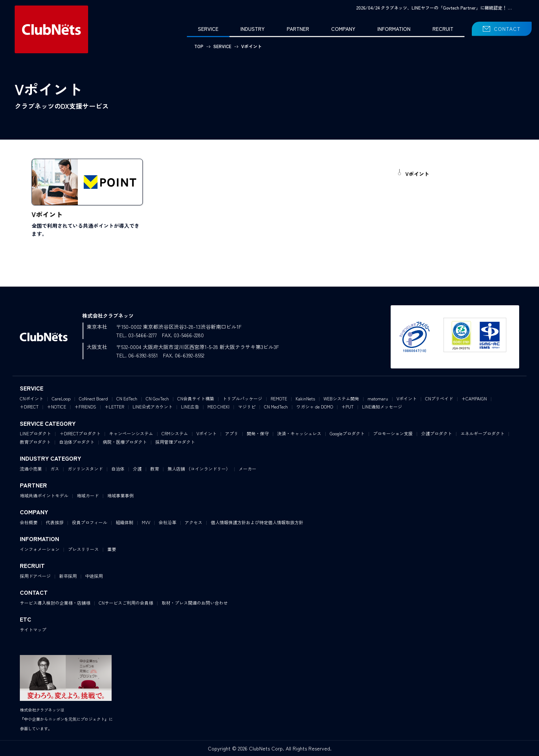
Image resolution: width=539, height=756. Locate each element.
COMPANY (343, 29)
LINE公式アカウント (153, 406)
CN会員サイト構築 (196, 398)
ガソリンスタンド (85, 469)
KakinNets (305, 398)
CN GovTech (157, 398)
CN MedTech (276, 406)
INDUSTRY (253, 29)
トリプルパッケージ (242, 398)
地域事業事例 (120, 495)
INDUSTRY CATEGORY (50, 458)
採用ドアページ (35, 576)
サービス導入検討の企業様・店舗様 (55, 603)
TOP (199, 46)
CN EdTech (127, 398)
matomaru (378, 398)
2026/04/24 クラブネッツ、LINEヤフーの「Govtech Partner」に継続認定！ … (434, 8)
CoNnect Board (93, 398)
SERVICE (208, 29)
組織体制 (124, 522)
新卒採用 (68, 576)
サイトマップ (33, 629)
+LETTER (114, 406)
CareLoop (61, 398)
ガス (55, 469)
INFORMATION (394, 29)
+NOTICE (57, 406)
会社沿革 (167, 522)
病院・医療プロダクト (125, 442)
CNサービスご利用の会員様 (126, 603)
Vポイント (417, 174)
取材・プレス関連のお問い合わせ (195, 603)
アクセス (193, 522)
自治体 (118, 469)
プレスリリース (83, 549)
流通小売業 (31, 469)
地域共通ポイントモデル (44, 495)
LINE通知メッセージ (382, 406)
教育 (155, 469)
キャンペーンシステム (131, 433)
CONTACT (507, 29)
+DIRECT (29, 406)
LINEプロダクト (35, 433)
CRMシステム (175, 433)
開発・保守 (258, 433)
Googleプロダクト (347, 433)
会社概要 (29, 522)
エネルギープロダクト (482, 433)
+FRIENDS (85, 406)
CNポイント (32, 398)
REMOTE (279, 398)
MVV (146, 522)
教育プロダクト (35, 442)
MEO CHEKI (218, 406)
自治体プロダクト (77, 442)
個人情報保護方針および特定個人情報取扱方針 (257, 522)
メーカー (247, 469)
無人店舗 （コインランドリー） (199, 469)
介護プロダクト (437, 433)
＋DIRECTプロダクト (80, 433)
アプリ (232, 433)
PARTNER (298, 29)
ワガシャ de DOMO (315, 406)
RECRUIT (443, 29)
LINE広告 (190, 406)
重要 (112, 549)
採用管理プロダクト (175, 442)
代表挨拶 (55, 522)
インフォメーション (40, 549)
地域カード (88, 495)
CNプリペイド (439, 398)
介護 (137, 469)
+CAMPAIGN (474, 398)
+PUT (348, 406)
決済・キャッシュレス (299, 433)
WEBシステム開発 (341, 398)
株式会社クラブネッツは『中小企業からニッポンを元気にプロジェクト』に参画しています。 (66, 719)
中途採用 (94, 576)
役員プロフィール (90, 522)
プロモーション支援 (393, 433)
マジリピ (247, 406)
